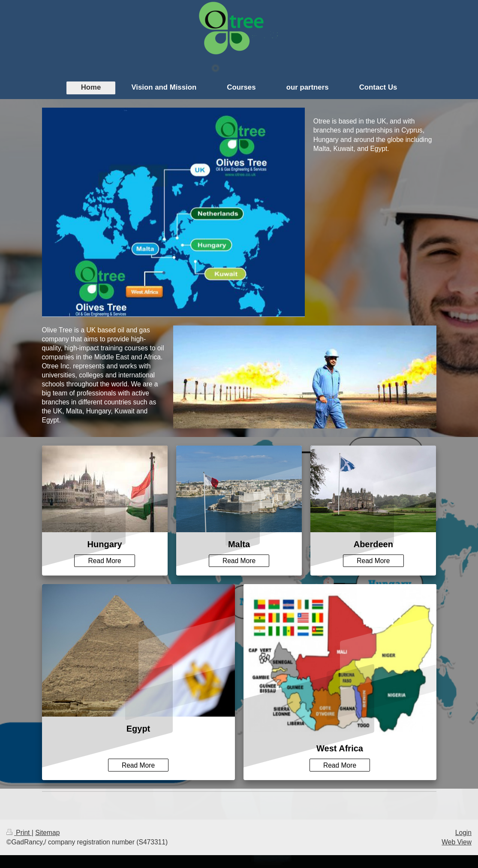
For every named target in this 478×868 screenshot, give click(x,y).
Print (19, 833)
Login (463, 833)
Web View (457, 842)
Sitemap (47, 833)
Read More (105, 561)
